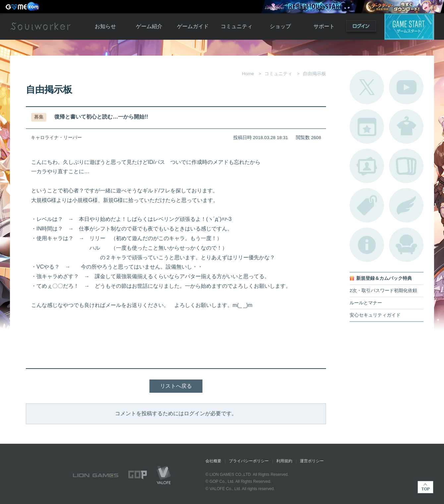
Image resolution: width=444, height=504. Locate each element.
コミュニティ (237, 26)
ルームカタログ (406, 245)
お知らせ (105, 26)
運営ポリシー (312, 461)
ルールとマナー (366, 303)
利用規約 (284, 461)
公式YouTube (406, 87)
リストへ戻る (176, 386)
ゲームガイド (193, 26)
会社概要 (213, 461)
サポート (324, 26)
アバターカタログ (406, 126)
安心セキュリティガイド (375, 315)
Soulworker (40, 26)
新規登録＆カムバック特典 (384, 278)
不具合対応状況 (367, 245)
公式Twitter (367, 87)
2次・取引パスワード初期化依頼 (383, 291)
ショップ (280, 26)
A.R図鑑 (406, 166)
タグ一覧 (367, 205)
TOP (425, 487)
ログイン (361, 27)
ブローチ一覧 (406, 205)
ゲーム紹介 (149, 26)
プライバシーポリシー (249, 461)
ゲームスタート (409, 26)
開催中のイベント (367, 126)
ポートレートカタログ (367, 166)
